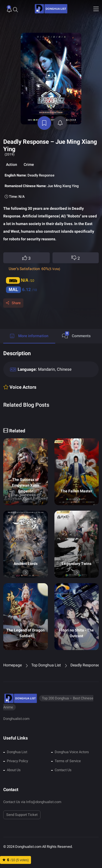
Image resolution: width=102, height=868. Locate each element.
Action (12, 164)
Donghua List (17, 752)
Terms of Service (68, 761)
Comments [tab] (76, 335)
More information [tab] (29, 336)
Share (16, 303)
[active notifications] (60, 123)
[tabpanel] (51, 384)
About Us (14, 770)
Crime (29, 164)
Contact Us (63, 770)
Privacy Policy (17, 761)
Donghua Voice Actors (72, 752)
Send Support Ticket (22, 815)
